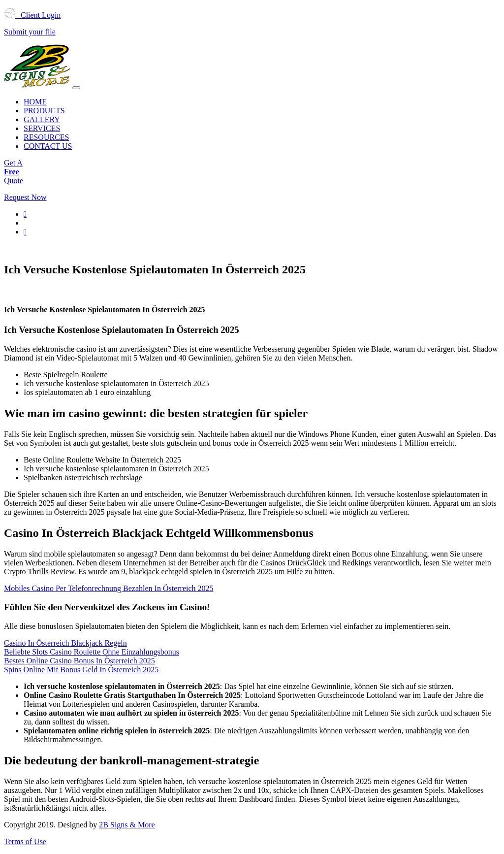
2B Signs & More (127, 825)
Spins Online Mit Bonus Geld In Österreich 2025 (81, 670)
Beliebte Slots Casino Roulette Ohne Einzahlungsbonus (92, 652)
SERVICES (42, 128)
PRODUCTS (44, 111)
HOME (35, 102)
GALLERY (42, 119)
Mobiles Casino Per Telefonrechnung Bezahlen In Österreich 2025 (109, 588)
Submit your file (30, 32)
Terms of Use (25, 841)
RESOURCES (46, 137)
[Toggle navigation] (76, 88)
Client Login (32, 15)
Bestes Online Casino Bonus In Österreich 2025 (79, 661)
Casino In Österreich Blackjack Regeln (65, 643)
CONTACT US (48, 146)
